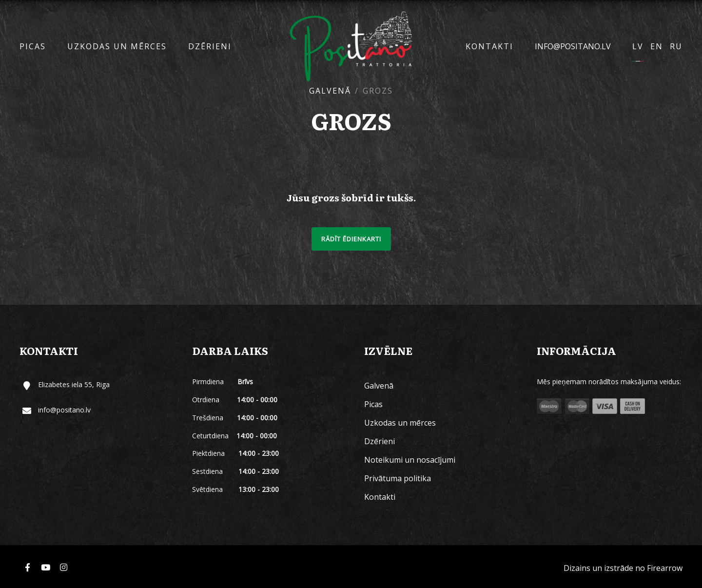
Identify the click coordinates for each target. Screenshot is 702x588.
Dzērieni (210, 46)
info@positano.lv (573, 46)
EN (657, 46)
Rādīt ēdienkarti (351, 239)
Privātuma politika (398, 478)
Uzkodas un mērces (117, 46)
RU (676, 46)
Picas (33, 46)
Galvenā (330, 91)
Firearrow (665, 568)
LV (638, 46)
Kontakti (489, 46)
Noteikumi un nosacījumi (410, 460)
